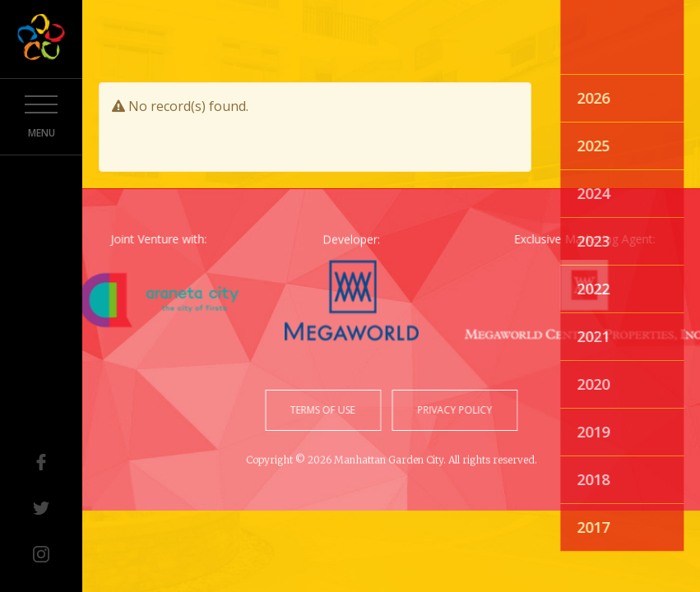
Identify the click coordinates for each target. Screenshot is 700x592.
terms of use (325, 410)
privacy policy (452, 410)
